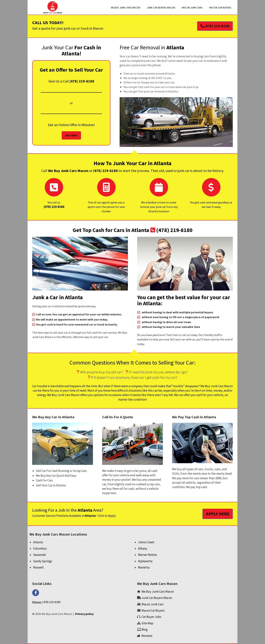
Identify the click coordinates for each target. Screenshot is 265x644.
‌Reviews (147, 636)
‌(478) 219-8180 (54, 207)
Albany (143, 548)
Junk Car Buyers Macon (157, 598)
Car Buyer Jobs (151, 617)
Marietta (144, 567)
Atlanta (38, 542)
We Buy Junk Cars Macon (158, 592)
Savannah (39, 555)
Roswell (38, 567)
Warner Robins (147, 555)
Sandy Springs (43, 561)
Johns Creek (146, 542)
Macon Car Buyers (153, 610)
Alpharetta (145, 561)
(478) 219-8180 (82, 81)
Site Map (147, 623)
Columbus (40, 548)
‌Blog (145, 629)
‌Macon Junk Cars (153, 604)
